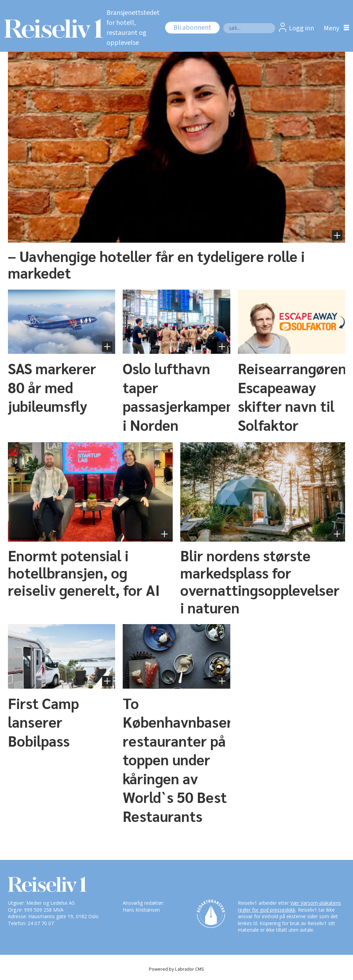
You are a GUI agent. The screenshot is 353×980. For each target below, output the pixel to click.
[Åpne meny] (335, 28)
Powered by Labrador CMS (176, 969)
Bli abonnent (192, 28)
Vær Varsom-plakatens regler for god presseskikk (289, 906)
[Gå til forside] (50, 28)
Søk (223, 23)
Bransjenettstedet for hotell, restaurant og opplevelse (133, 28)
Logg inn (301, 28)
